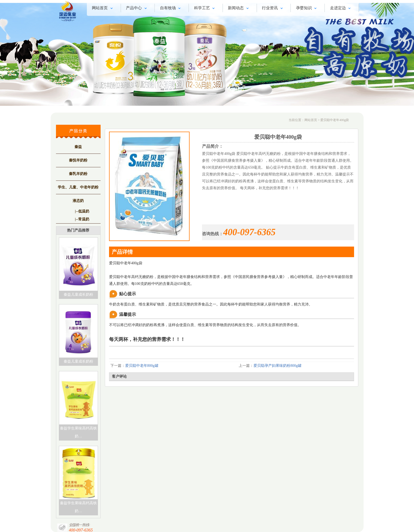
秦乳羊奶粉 (78, 174)
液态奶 (78, 201)
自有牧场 (171, 8)
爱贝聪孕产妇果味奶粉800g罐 (277, 366)
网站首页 (103, 8)
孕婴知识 (307, 8)
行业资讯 (273, 8)
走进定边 (341, 8)
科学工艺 (205, 8)
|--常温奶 (82, 219)
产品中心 (137, 8)
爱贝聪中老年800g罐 (142, 366)
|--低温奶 (82, 211)
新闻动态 (239, 8)
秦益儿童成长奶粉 (78, 295)
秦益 (78, 147)
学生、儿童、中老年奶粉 (78, 187)
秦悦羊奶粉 (78, 160)
